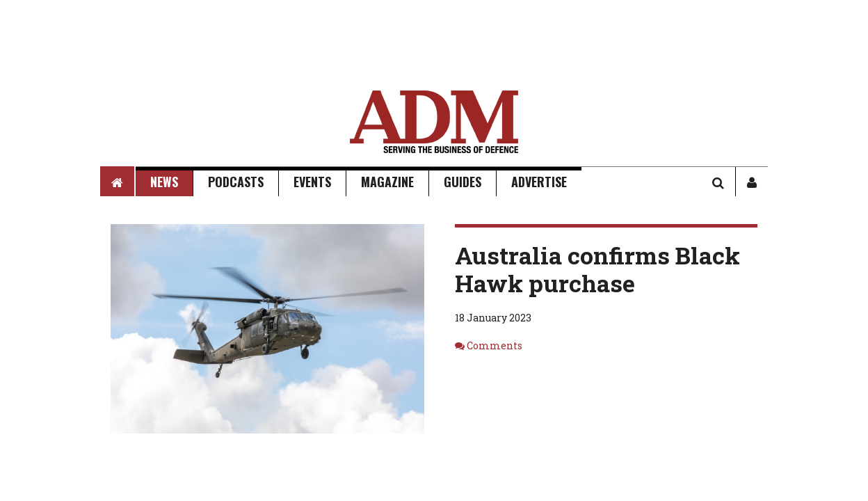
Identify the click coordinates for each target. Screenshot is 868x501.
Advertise (539, 182)
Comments (495, 345)
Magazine (387, 182)
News (164, 182)
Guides (463, 182)
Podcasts (236, 182)
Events (312, 182)
